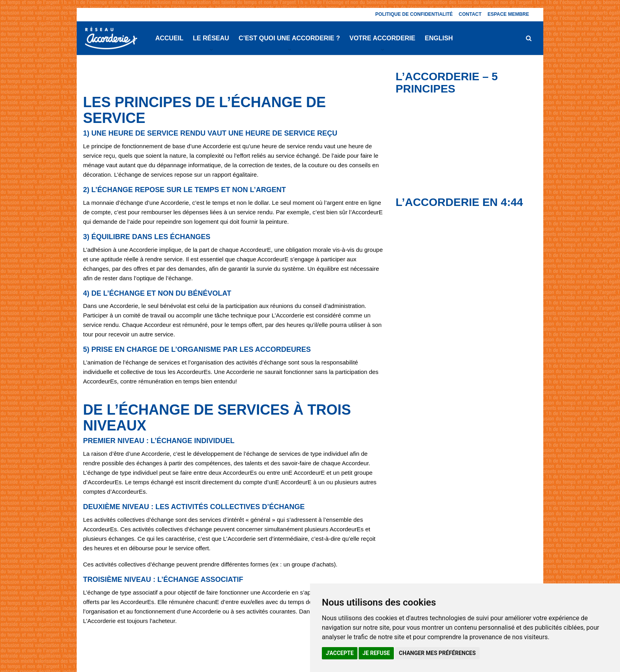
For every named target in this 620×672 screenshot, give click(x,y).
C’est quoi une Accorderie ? (289, 38)
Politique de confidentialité (414, 14)
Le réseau (211, 38)
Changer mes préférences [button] (437, 653)
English (439, 38)
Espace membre (508, 14)
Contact (470, 14)
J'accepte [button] (340, 653)
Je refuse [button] (376, 653)
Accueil (169, 38)
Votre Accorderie (383, 38)
